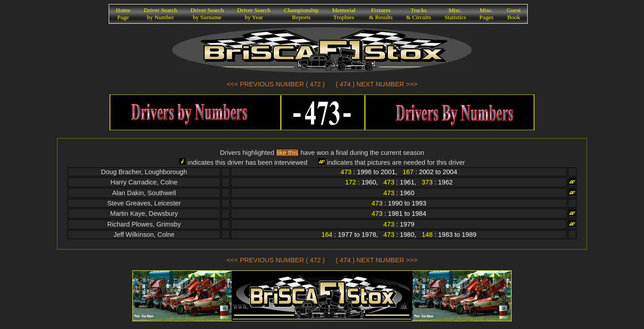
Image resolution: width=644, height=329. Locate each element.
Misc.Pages (486, 14)
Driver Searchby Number (161, 14)
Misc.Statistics (455, 14)
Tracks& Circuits (419, 14)
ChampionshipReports (301, 14)
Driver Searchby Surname (207, 14)
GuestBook (514, 14)
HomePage (123, 14)
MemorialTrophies (344, 14)
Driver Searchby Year (254, 14)
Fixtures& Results (381, 14)
